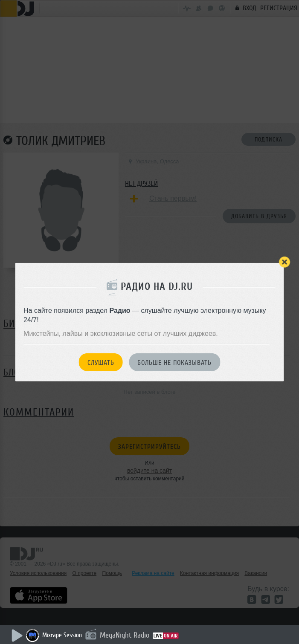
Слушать (101, 362)
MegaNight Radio (125, 635)
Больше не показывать (174, 362)
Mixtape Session (62, 635)
